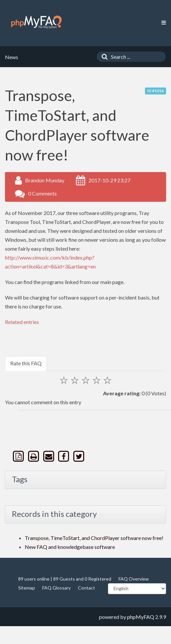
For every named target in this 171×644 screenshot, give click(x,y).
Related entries (22, 322)
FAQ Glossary (56, 588)
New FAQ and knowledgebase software (70, 547)
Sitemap (27, 588)
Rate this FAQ (26, 363)
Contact (86, 588)
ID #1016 (155, 91)
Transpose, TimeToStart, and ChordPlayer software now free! (94, 538)
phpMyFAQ (141, 617)
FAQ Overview (134, 579)
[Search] (103, 57)
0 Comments (42, 193)
